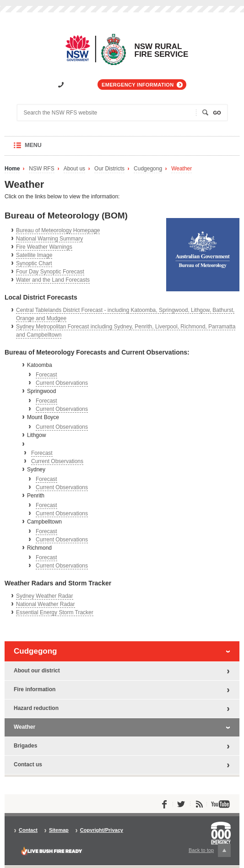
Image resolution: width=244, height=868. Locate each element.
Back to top (210, 850)
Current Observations (62, 383)
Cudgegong (148, 169)
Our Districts (109, 169)
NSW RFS (41, 169)
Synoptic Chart (34, 263)
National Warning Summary (49, 239)
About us (74, 169)
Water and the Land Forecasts (53, 280)
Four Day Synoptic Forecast (50, 272)
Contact (28, 830)
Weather (182, 169)
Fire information (35, 689)
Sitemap (59, 830)
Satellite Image (34, 255)
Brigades (25, 746)
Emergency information (138, 85)
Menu (42, 149)
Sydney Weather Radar (45, 596)
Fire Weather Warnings (44, 247)
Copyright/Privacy (102, 830)
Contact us (28, 764)
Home (12, 169)
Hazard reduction (36, 708)
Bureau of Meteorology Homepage (58, 230)
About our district (37, 671)
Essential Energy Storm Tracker (55, 612)
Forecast (46, 375)
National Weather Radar (46, 604)
